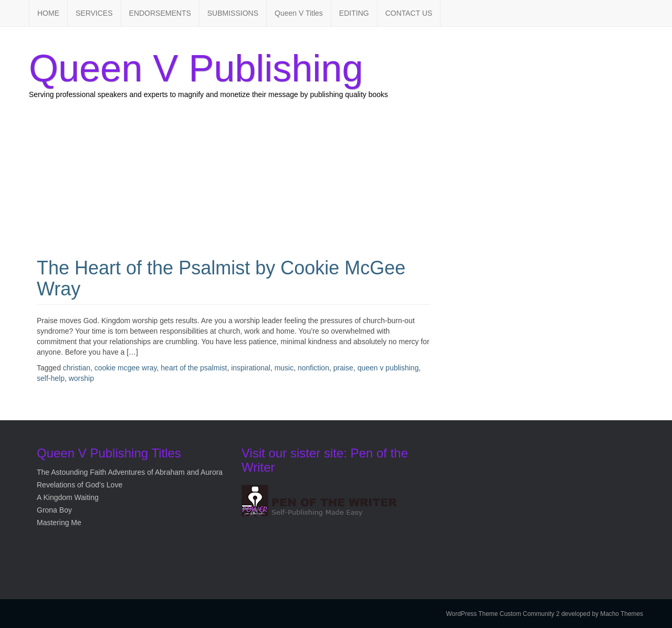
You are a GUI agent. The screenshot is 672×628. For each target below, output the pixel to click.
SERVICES (94, 13)
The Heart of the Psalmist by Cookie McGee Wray (221, 278)
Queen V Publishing (196, 68)
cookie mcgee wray (126, 368)
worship (81, 378)
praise (343, 368)
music (284, 368)
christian (77, 368)
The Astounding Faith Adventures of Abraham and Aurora (130, 472)
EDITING (354, 13)
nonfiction (313, 368)
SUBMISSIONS (233, 13)
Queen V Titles (299, 13)
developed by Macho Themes (602, 614)
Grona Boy (54, 510)
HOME (48, 13)
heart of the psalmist (194, 368)
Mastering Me (59, 523)
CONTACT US (409, 13)
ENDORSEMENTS (160, 13)
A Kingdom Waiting (68, 497)
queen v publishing (388, 368)
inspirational (251, 368)
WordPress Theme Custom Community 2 (503, 614)
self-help (51, 378)
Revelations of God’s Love (80, 485)
